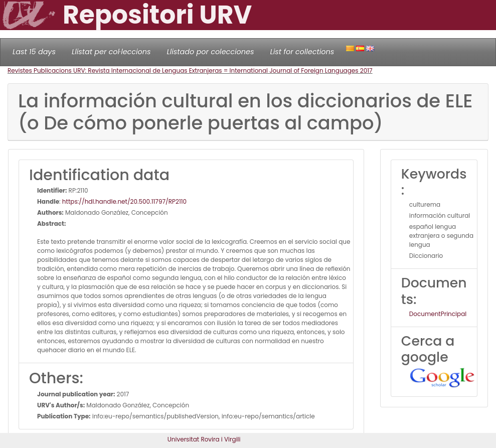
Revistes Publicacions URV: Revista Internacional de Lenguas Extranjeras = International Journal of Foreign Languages (184, 70)
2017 (366, 70)
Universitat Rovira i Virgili (204, 439)
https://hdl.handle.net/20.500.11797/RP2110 (124, 201)
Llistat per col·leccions (111, 52)
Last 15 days (34, 52)
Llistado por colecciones (211, 52)
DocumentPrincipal (438, 314)
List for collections (302, 52)
